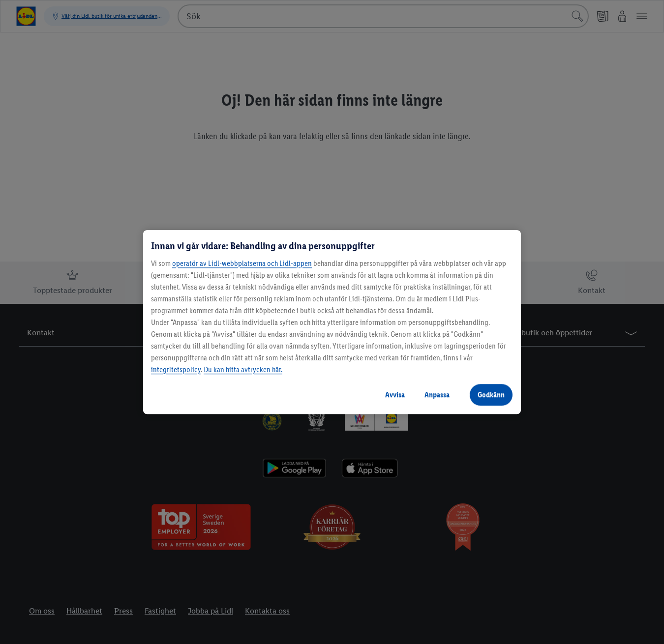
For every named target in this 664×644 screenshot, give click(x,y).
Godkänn (491, 395)
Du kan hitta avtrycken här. (243, 369)
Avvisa (395, 395)
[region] (332, 322)
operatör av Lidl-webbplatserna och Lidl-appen (242, 263)
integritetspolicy (176, 369)
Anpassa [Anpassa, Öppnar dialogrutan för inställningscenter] (437, 395)
